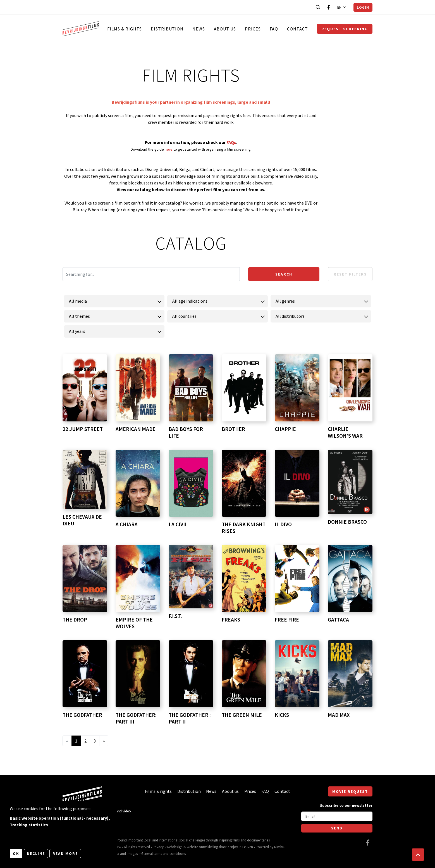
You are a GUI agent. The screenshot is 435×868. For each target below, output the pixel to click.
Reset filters (350, 274)
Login (363, 7)
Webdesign (175, 847)
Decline (36, 853)
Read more (65, 853)
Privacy (158, 847)
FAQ (274, 29)
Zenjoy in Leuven (240, 847)
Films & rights (125, 29)
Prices (253, 29)
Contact (297, 29)
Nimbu (279, 847)
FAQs (231, 142)
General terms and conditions (163, 853)
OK (16, 853)
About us (225, 29)
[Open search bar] (318, 7)
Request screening (345, 29)
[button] (418, 855)
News (199, 29)
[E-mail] (337, 816)
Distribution (167, 29)
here (169, 149)
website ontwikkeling (202, 847)
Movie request (350, 791)
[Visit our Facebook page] (329, 7)
